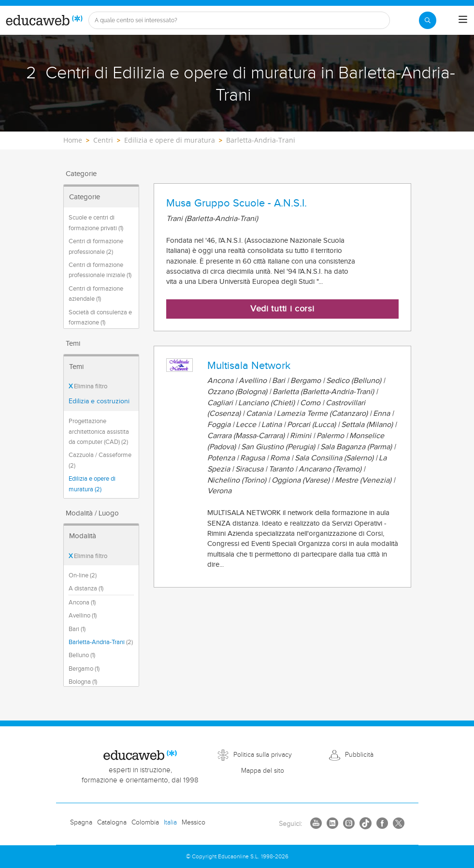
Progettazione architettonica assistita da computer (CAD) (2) (99, 432)
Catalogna (112, 823)
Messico (194, 823)
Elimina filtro (88, 386)
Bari (77, 629)
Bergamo (84, 669)
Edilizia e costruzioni (99, 401)
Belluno (82, 655)
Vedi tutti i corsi (282, 309)
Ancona (82, 603)
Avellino (83, 616)
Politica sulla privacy (263, 755)
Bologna (83, 682)
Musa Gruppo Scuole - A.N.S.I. (237, 203)
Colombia (145, 823)
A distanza (86, 588)
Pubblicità (359, 755)
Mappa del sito (263, 771)
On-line (83, 575)
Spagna (81, 823)
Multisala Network (249, 366)
